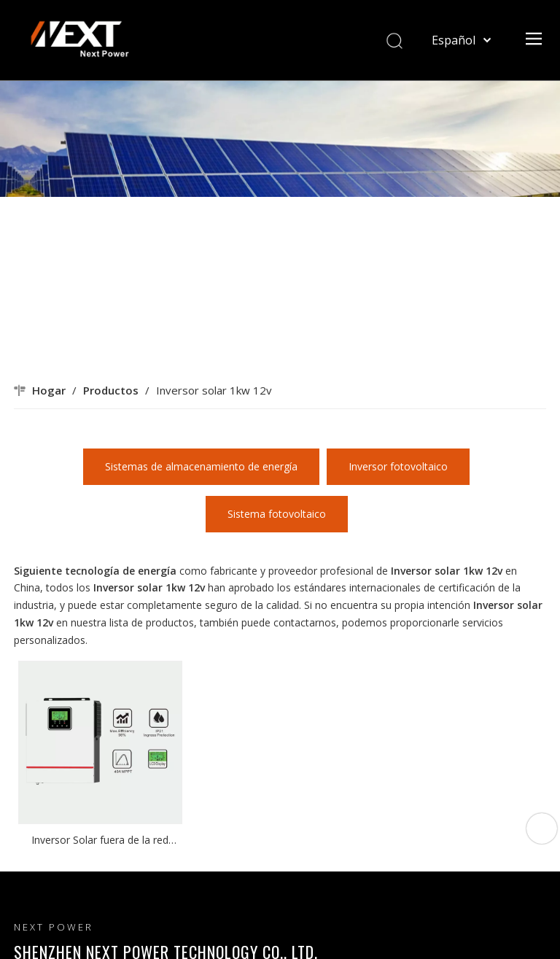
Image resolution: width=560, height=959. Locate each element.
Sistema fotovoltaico (277, 514)
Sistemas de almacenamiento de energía (201, 466)
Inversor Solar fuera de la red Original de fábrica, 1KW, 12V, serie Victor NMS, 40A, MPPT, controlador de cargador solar (100, 841)
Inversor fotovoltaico (398, 466)
